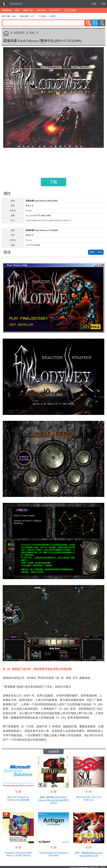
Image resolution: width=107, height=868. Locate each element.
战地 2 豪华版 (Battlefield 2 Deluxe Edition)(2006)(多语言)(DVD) (53, 799)
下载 (53, 182)
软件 (17, 10)
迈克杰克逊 (70, 10)
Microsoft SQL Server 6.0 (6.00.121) (89, 797)
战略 (32, 33)
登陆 (103, 4)
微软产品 (28, 10)
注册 (94, 4)
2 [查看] (52, 16)
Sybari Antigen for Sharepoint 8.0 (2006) (53, 852)
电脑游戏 (7, 10)
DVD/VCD (55, 10)
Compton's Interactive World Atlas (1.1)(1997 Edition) (18, 852)
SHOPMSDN (16, 4)
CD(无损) (41, 10)
